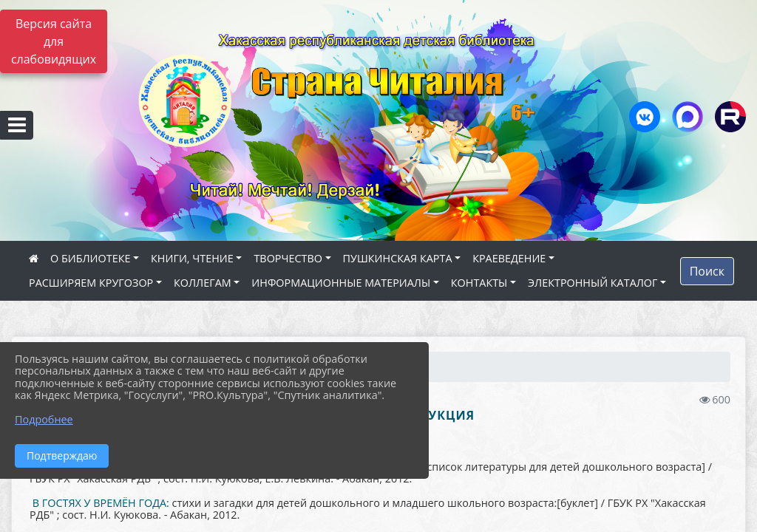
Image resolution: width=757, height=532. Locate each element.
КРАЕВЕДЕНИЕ (509, 258)
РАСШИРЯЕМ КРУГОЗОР (91, 283)
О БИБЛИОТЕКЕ (90, 258)
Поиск (707, 271)
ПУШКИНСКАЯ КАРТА (398, 258)
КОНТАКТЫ (479, 283)
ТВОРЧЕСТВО (288, 258)
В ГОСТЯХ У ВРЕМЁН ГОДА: (101, 503)
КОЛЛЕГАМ (203, 283)
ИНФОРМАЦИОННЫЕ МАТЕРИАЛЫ (341, 283)
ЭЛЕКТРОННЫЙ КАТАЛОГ (593, 283)
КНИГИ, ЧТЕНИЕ (192, 258)
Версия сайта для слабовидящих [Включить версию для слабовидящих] (54, 41)
